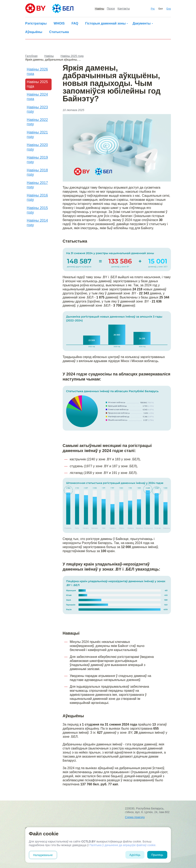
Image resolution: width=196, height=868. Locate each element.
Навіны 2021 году (37, 135)
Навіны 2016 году (37, 198)
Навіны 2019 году (37, 160)
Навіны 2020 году (37, 147)
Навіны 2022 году (37, 122)
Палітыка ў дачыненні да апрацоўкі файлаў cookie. (123, 845)
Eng (169, 9)
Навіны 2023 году (37, 109)
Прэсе (111, 9)
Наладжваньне (43, 855)
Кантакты (124, 9)
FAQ (75, 23)
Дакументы (142, 23)
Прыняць (157, 855)
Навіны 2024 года (37, 97)
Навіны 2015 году (37, 210)
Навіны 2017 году (37, 185)
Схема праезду (135, 817)
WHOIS (59, 23)
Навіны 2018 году (37, 172)
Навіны (100, 9)
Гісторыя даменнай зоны (105, 23)
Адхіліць (135, 855)
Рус (153, 9)
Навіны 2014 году (37, 223)
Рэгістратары (36, 23)
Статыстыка (59, 32)
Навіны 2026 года (37, 72)
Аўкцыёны (34, 32)
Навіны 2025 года (37, 84)
